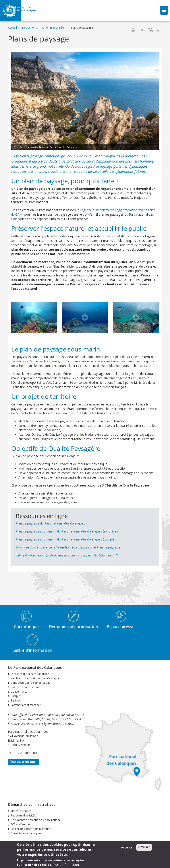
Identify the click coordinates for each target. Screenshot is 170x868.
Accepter (127, 847)
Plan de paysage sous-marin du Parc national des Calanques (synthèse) (67, 531)
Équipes (16, 700)
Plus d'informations (67, 865)
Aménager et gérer (54, 28)
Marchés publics (21, 811)
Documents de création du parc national (36, 820)
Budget (15, 696)
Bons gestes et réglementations (30, 683)
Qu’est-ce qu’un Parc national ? (30, 674)
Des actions (29, 28)
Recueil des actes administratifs (30, 829)
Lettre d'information (32, 650)
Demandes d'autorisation (73, 627)
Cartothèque (26, 627)
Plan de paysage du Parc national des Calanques (50, 523)
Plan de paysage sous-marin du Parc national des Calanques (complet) (66, 539)
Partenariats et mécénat (26, 705)
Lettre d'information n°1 (67, 555)
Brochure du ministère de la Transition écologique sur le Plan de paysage (68, 547)
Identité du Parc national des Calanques (36, 678)
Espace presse (121, 627)
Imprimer (133, 30)
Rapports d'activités (23, 815)
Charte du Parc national (25, 687)
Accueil (12, 28)
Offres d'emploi (21, 824)
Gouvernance (19, 692)
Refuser (144, 847)
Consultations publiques (26, 833)
